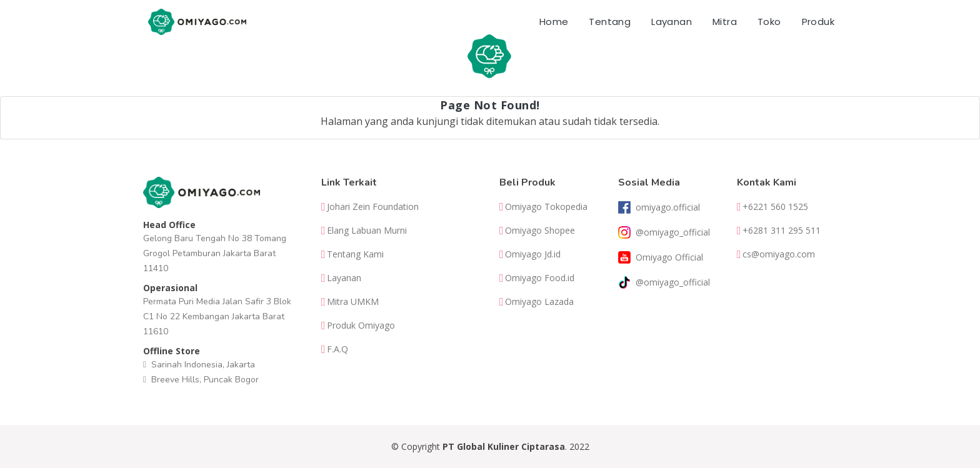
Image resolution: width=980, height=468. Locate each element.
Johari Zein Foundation (373, 207)
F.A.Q (337, 349)
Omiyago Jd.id (533, 254)
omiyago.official (668, 207)
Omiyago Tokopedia (546, 207)
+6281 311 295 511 (782, 231)
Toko (769, 22)
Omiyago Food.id (540, 278)
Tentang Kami (355, 254)
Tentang (610, 22)
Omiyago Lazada (539, 302)
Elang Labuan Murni (367, 231)
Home (554, 22)
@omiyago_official (673, 232)
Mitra (725, 22)
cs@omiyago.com (779, 254)
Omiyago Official (669, 257)
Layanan (672, 22)
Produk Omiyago (361, 326)
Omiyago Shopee (540, 231)
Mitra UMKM (353, 302)
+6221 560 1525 (775, 207)
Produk (818, 22)
